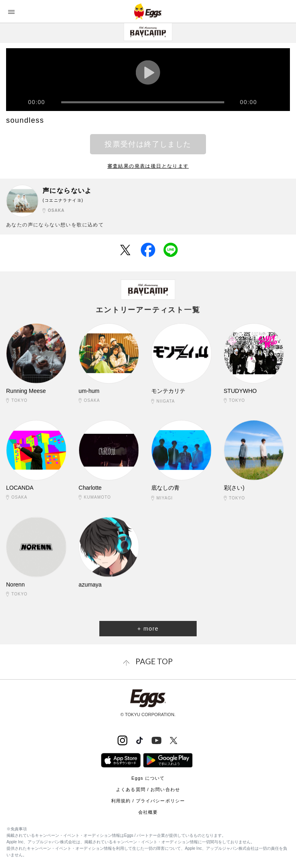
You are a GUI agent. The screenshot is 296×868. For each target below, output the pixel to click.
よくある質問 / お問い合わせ (148, 789)
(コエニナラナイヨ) (63, 200)
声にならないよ (67, 191)
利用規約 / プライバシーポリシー (148, 801)
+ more (148, 629)
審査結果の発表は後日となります (148, 166)
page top (154, 661)
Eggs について (148, 778)
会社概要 (148, 812)
